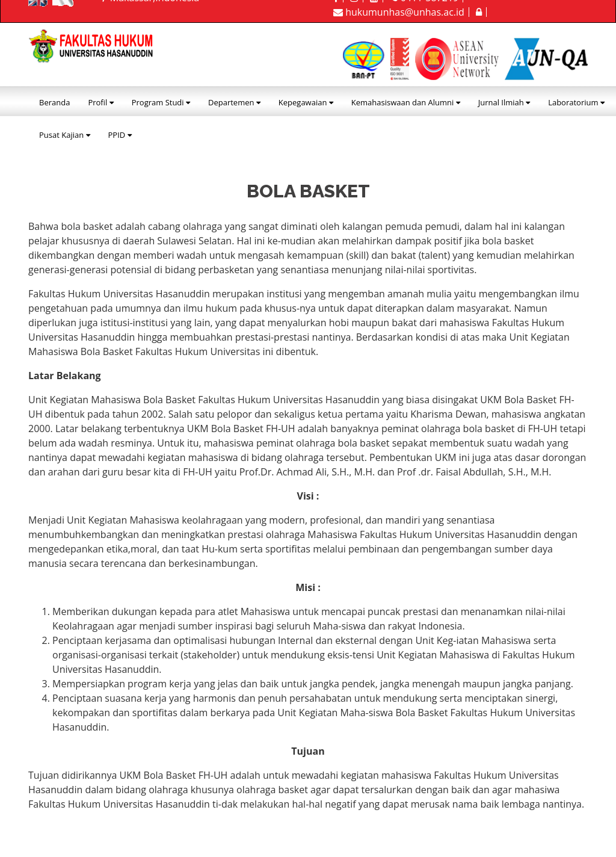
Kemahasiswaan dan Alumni (406, 102)
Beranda (54, 102)
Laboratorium (576, 102)
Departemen (234, 102)
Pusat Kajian (65, 135)
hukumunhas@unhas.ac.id (399, 12)
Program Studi (161, 102)
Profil (100, 102)
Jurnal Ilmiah (504, 102)
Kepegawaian (306, 102)
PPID (120, 135)
